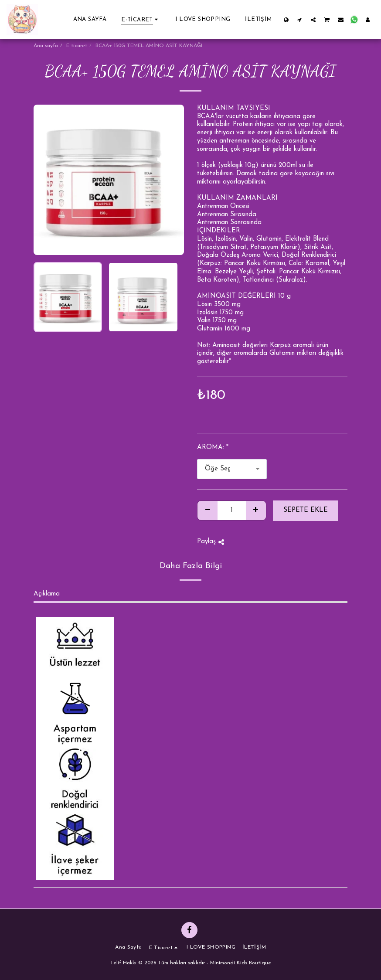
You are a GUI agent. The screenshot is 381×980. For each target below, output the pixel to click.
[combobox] (232, 469)
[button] (300, 20)
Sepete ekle (306, 510)
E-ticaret (77, 46)
